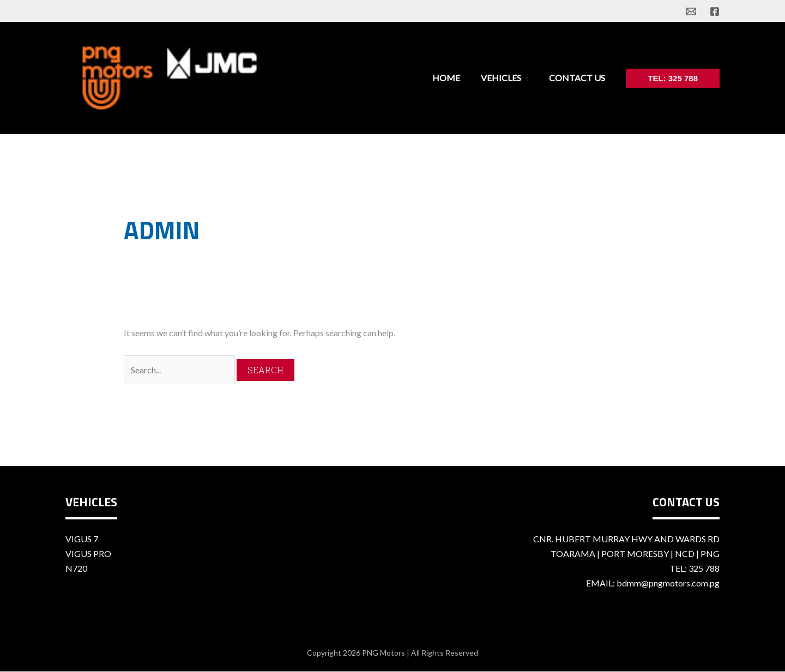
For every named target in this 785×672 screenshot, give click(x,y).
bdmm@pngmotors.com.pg (668, 583)
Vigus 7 (82, 539)
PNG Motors (384, 653)
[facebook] (715, 11)
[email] (691, 11)
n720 (76, 568)
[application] (529, 78)
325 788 (704, 568)
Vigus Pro (88, 553)
